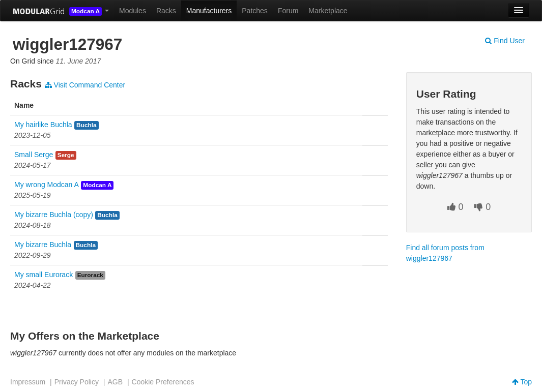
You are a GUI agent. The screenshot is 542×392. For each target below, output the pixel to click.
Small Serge (34, 155)
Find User (505, 41)
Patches (255, 11)
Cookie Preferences (163, 382)
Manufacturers (209, 11)
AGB (115, 382)
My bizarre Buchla (43, 245)
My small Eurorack (44, 275)
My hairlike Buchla (43, 125)
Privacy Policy (77, 382)
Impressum (28, 382)
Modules (133, 11)
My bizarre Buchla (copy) (54, 215)
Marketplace (328, 11)
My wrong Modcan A (47, 185)
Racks (166, 11)
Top (522, 382)
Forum (288, 11)
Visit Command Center (85, 85)
